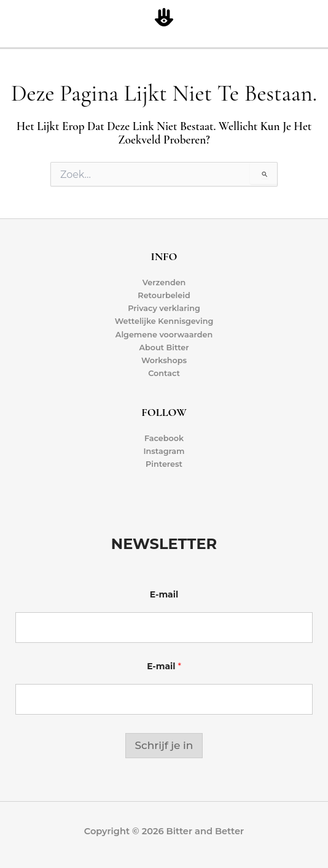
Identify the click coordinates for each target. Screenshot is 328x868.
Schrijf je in (164, 745)
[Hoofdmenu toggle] (316, 18)
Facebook (164, 438)
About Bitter (164, 348)
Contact (164, 373)
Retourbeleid (164, 295)
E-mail (164, 595)
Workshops (164, 360)
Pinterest (164, 464)
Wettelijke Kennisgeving (164, 321)
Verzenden (164, 282)
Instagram (164, 451)
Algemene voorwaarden (164, 335)
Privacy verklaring (164, 308)
